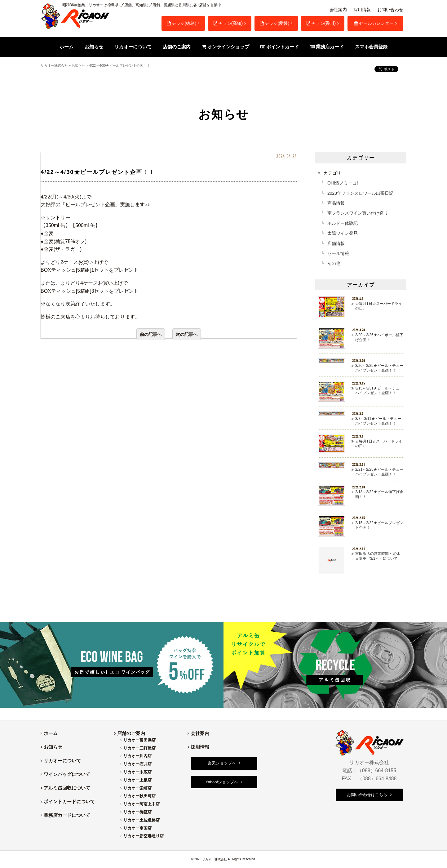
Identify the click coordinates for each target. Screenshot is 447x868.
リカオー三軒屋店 (139, 748)
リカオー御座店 (137, 812)
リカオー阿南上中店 (142, 804)
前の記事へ (151, 334)
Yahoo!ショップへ (222, 782)
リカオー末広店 (137, 772)
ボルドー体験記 (343, 223)
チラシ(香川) (321, 23)
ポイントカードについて (69, 801)
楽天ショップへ (222, 763)
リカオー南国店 (137, 828)
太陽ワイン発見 (343, 233)
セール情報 (338, 253)
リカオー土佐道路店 (142, 820)
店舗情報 (336, 243)
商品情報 (336, 203)
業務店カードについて (67, 815)
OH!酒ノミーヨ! (343, 183)
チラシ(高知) (228, 23)
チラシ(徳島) (182, 23)
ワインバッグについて (67, 774)
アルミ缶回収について (67, 788)
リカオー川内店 (137, 756)
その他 (334, 263)
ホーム (51, 733)
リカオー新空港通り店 (144, 836)
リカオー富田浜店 (139, 740)
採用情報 (362, 10)
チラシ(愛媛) (275, 23)
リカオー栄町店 (137, 788)
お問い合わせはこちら (367, 795)
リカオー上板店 (137, 780)
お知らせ (78, 65)
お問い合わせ (390, 10)
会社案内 (338, 10)
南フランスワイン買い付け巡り (358, 213)
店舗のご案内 (131, 733)
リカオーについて (62, 761)
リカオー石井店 (137, 764)
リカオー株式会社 (54, 65)
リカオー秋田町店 (139, 796)
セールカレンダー (374, 23)
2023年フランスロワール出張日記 (360, 193)
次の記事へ (187, 334)
